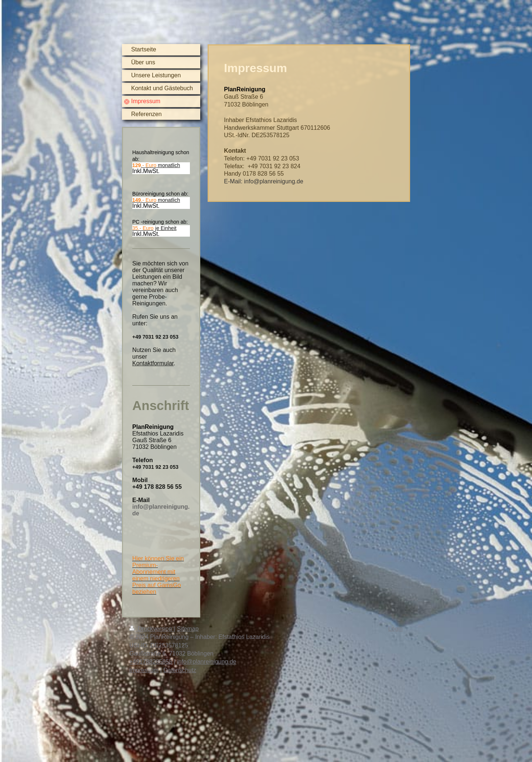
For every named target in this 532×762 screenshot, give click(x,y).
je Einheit (166, 228)
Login (395, 629)
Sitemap (188, 629)
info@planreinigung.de (207, 662)
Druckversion (151, 629)
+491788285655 (151, 662)
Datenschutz (180, 670)
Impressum (144, 670)
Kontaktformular (153, 363)
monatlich (160, 165)
